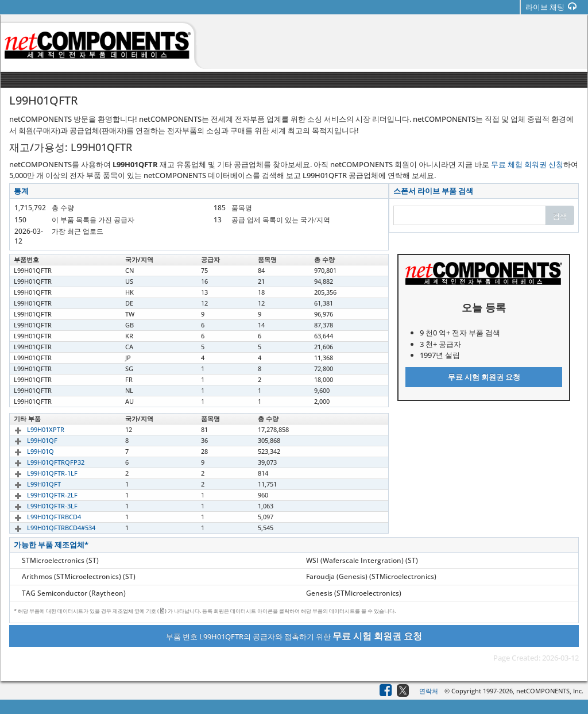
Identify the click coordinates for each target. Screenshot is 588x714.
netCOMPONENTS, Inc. (550, 691)
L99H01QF (29, 440)
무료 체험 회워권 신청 (527, 164)
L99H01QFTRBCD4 (41, 517)
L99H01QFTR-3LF (39, 506)
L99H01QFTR (33, 270)
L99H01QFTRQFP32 (42, 462)
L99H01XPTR (32, 429)
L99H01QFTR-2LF (39, 495)
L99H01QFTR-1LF (39, 473)
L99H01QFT (31, 484)
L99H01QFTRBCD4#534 (48, 528)
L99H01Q (27, 451)
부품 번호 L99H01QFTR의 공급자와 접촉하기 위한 (294, 636)
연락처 (429, 691)
